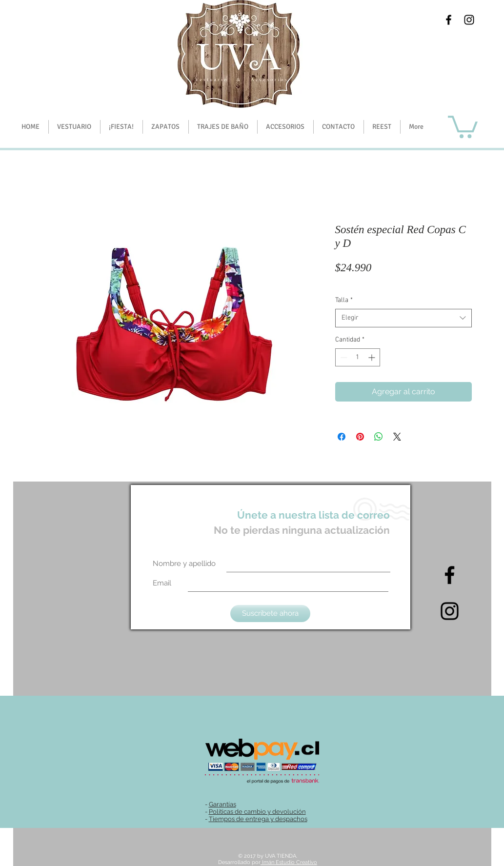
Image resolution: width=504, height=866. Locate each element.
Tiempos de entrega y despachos (258, 819)
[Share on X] (397, 437)
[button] (121, 127)
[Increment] (373, 357)
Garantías (222, 804)
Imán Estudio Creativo (289, 862)
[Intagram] (450, 611)
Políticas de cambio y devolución (257, 812)
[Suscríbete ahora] (270, 614)
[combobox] (403, 318)
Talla (344, 300)
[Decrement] (343, 357)
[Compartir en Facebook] (342, 437)
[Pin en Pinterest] (360, 437)
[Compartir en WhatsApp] (379, 437)
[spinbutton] (358, 357)
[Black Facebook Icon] (449, 20)
